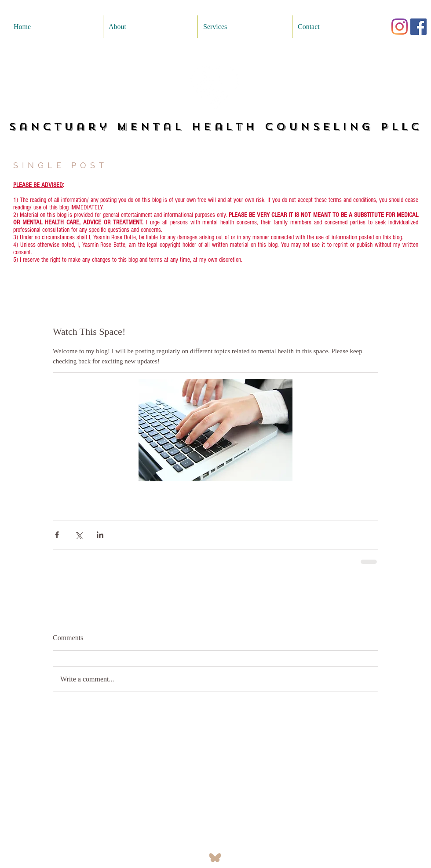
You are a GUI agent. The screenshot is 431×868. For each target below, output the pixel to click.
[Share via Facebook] (57, 535)
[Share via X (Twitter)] (79, 535)
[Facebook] (418, 27)
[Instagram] (400, 27)
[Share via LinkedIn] (100, 535)
